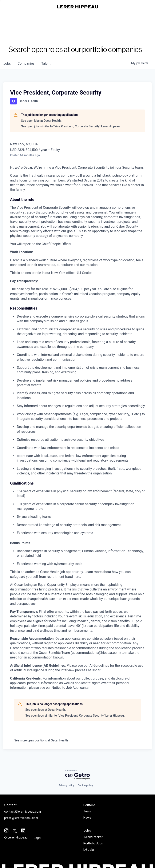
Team (87, 811)
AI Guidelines (99, 666)
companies (26, 63)
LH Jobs (89, 850)
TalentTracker (93, 837)
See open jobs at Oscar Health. (41, 121)
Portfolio (89, 805)
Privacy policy (67, 785)
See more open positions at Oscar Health (41, 740)
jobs (7, 63)
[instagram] (6, 831)
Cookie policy (85, 785)
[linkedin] (23, 831)
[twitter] (15, 831)
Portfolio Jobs (93, 843)
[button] (6, 7)
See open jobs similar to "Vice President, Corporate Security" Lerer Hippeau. (71, 126)
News (87, 818)
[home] (78, 7)
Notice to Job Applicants (70, 688)
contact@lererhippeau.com (23, 812)
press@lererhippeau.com (21, 818)
